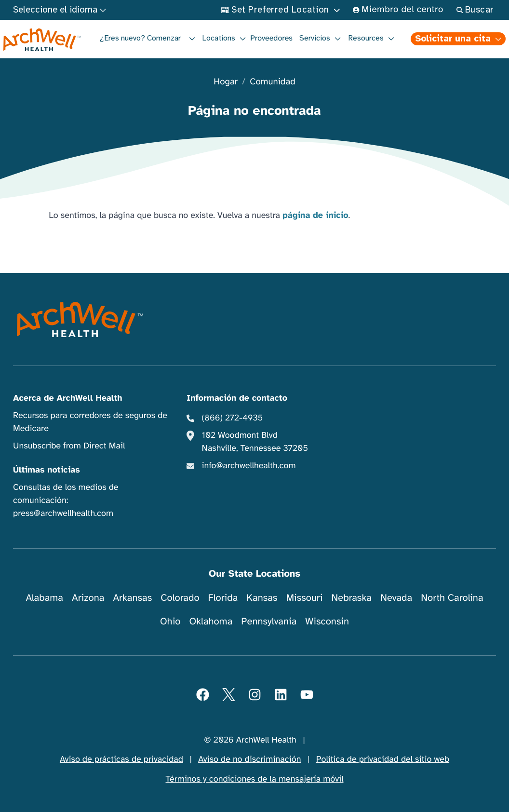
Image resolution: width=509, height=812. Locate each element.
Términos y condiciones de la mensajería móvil (255, 779)
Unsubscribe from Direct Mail (69, 446)
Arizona (88, 598)
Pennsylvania (269, 621)
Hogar (226, 82)
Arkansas (132, 598)
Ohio (170, 621)
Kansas (262, 598)
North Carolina (452, 598)
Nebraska (351, 598)
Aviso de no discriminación (249, 759)
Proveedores (271, 38)
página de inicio (315, 216)
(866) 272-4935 (233, 418)
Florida (223, 598)
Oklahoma (211, 621)
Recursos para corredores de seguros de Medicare (90, 422)
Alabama (44, 598)
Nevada (396, 598)
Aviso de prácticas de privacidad (121, 759)
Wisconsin (327, 621)
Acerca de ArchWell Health (68, 398)
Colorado (180, 598)
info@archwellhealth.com (249, 466)
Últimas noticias (47, 470)
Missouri (304, 598)
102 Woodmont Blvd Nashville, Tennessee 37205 (255, 442)
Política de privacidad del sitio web (383, 759)
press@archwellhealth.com (63, 514)
